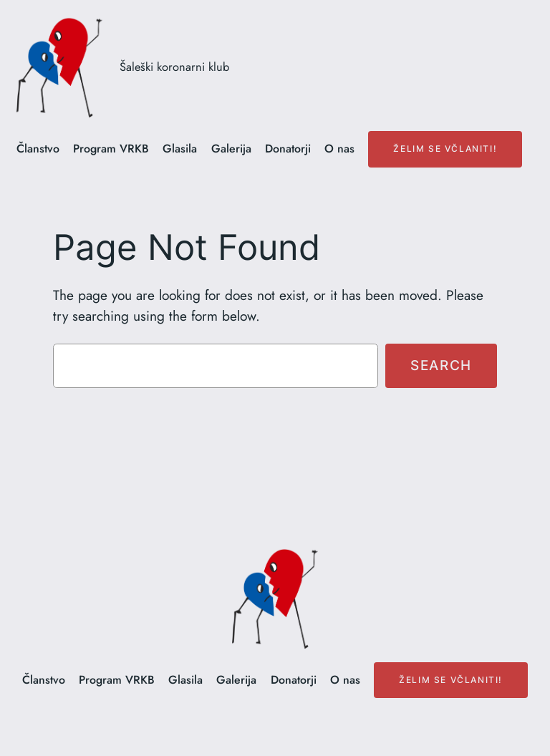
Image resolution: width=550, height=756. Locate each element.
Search (441, 365)
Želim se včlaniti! (445, 149)
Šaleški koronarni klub (174, 67)
